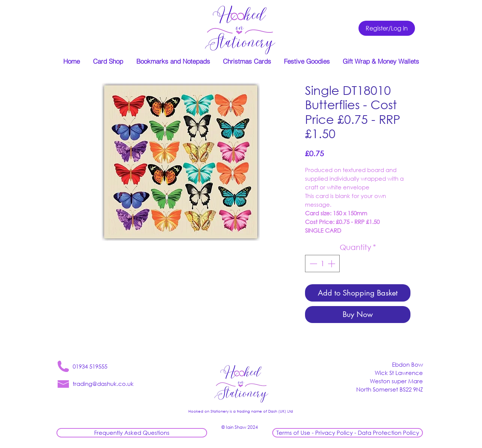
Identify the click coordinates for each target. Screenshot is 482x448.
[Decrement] (313, 264)
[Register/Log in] (387, 28)
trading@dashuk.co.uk (103, 384)
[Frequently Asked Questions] (132, 433)
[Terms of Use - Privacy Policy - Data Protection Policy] (348, 433)
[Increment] (332, 264)
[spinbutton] (322, 264)
